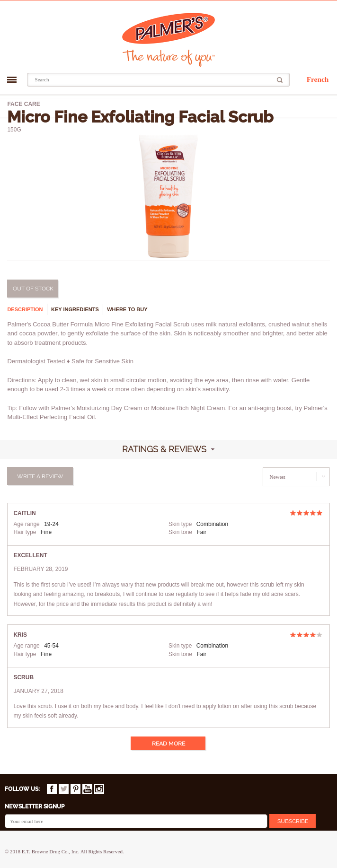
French (318, 79)
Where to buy (127, 309)
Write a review (40, 476)
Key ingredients (75, 309)
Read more (168, 744)
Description (25, 309)
